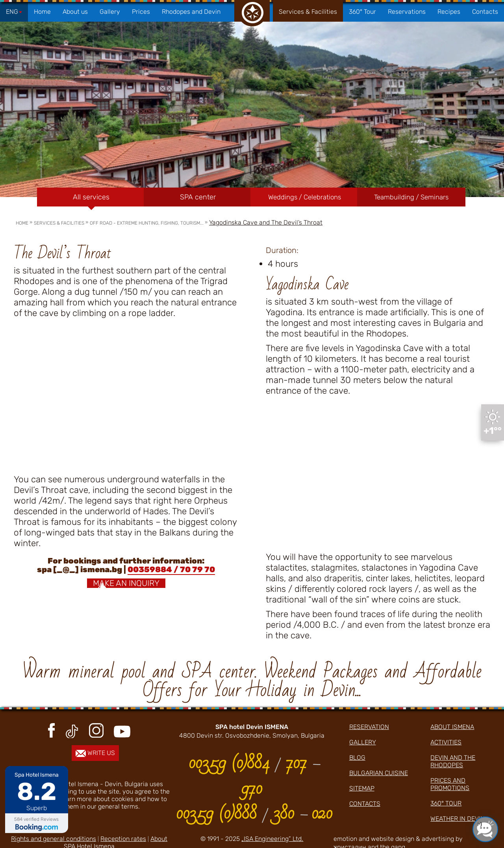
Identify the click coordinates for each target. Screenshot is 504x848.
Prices (141, 12)
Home (42, 12)
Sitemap (362, 788)
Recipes (449, 12)
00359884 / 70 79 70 (171, 569)
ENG (14, 12)
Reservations (407, 12)
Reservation (369, 727)
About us (75, 12)
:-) (480, 824)
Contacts (485, 12)
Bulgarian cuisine (379, 773)
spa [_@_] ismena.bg (80, 569)
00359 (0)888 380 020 (254, 813)
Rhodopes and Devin (191, 12)
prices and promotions (450, 784)
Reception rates (123, 839)
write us (95, 753)
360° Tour (362, 12)
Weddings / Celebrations (305, 197)
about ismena (452, 727)
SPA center (198, 197)
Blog (357, 758)
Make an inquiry (126, 583)
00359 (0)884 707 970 (254, 776)
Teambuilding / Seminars (411, 197)
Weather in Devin (458, 819)
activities (446, 742)
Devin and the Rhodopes (453, 761)
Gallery (110, 12)
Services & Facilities (308, 12)
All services (91, 197)
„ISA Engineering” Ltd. (272, 839)
